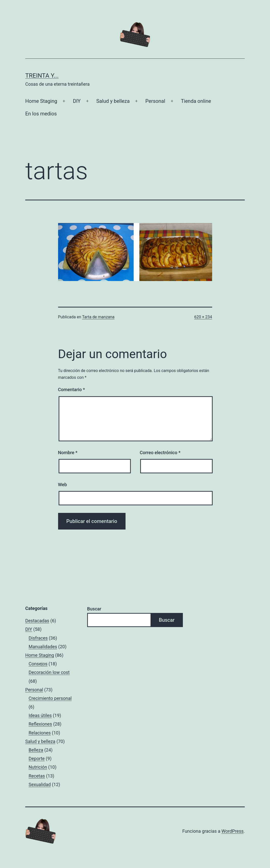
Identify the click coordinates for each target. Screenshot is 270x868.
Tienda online (196, 101)
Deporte (37, 758)
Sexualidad (40, 784)
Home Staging (41, 101)
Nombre (68, 453)
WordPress (232, 831)
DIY (77, 101)
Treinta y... (42, 76)
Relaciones (40, 733)
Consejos (38, 664)
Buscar (94, 609)
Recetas (37, 776)
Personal (155, 101)
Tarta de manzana (98, 317)
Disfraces (38, 638)
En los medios (41, 114)
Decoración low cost (49, 672)
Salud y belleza (113, 101)
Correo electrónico (160, 453)
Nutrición (38, 767)
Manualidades (43, 647)
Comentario (72, 390)
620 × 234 (203, 317)
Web (63, 485)
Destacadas (37, 621)
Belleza (36, 750)
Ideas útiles (40, 715)
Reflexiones (40, 724)
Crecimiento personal (50, 698)
